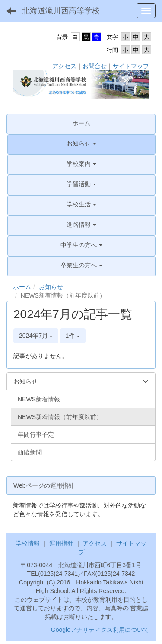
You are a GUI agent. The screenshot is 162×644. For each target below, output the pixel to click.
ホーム (22, 287)
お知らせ (51, 287)
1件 (73, 336)
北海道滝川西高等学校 (61, 11)
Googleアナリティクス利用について (100, 630)
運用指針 (61, 543)
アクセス (64, 66)
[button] (81, 143)
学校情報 (28, 543)
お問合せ (95, 66)
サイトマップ (131, 66)
